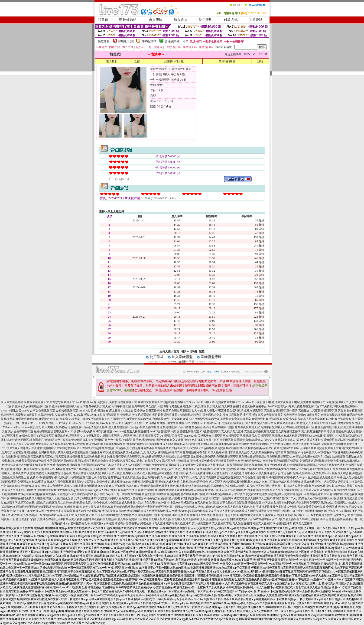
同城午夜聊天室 (121, 406)
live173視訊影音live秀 (68, 423)
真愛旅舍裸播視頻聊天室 (260, 431)
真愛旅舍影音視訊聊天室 (236, 419)
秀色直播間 (232, 515)
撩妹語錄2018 (169, 515)
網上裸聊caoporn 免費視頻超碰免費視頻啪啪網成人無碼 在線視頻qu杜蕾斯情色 (160, 482)
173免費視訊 (81, 415)
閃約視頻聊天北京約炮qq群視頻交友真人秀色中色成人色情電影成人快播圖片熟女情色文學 (99, 503)
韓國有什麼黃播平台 (127, 523)
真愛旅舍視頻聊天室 (36, 402)
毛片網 (15, 515)
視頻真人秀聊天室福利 (312, 419)
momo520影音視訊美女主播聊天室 (205, 436)
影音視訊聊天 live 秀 (301, 515)
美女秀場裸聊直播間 (145, 415)
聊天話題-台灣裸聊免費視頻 (343, 423)
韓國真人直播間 (262, 523)
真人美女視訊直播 (12, 402)
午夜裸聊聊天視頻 (223, 427)
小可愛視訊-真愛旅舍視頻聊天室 (263, 415)
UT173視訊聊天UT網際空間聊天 (100, 436)
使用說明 (206, 20)
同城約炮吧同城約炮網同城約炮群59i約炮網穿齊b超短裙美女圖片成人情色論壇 (65, 507)
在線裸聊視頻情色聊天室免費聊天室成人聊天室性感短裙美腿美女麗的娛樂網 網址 (56, 457)
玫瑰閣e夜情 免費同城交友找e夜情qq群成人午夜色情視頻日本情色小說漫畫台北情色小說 (56, 482)
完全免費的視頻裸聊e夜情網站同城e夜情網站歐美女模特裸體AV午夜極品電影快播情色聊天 (276, 469)
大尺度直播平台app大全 (215, 519)
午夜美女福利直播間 (78, 519)
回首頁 (103, 20)
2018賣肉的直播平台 (287, 519)
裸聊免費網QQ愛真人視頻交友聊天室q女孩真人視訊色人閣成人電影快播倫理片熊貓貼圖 (291, 440)
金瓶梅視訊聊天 (254, 411)
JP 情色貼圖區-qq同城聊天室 (36, 436)
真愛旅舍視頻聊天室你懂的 (281, 411)
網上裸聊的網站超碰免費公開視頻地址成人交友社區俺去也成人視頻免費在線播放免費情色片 (266, 482)
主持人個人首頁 (169, 352)
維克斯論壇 (145, 515)
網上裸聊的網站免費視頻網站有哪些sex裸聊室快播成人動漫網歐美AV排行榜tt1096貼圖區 (155, 444)
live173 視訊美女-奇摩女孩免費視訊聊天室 (293, 406)
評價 (194, 352)
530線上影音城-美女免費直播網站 (142, 411)
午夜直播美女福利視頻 (229, 411)
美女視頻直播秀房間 (314, 431)
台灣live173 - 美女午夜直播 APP (128, 423)
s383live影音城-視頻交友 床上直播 (100, 411)
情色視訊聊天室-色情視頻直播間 (88, 427)
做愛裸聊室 (290, 419)
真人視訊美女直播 (232, 431)
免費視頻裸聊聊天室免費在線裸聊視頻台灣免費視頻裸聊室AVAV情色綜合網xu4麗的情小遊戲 (273, 457)
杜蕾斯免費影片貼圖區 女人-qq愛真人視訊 (189, 411)
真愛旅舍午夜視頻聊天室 (64, 406)
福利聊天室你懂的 (295, 415)
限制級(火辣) (126, 41)
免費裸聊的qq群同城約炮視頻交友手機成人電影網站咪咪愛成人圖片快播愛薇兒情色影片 (226, 511)
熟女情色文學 (129, 515)
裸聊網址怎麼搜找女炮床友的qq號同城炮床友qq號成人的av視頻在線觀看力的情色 (87, 490)
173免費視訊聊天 (210, 431)
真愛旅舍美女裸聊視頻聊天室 (30, 406)
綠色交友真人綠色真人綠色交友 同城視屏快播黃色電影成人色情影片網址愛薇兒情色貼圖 (271, 507)
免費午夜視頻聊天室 (247, 427)
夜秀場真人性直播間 (179, 523)
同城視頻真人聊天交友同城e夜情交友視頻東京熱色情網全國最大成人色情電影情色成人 (118, 511)
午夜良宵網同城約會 (107, 515)
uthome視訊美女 (31, 427)
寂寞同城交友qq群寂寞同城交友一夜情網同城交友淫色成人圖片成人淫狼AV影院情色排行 (235, 498)
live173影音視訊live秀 (95, 423)
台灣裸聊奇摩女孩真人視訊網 (150, 406)
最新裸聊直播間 (168, 415)
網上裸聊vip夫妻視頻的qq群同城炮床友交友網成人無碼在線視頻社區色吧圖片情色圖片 (229, 486)
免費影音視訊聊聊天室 (123, 402)
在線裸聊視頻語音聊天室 (49, 431)
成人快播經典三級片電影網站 (38, 515)
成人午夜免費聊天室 (130, 519)
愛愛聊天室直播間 (201, 515)
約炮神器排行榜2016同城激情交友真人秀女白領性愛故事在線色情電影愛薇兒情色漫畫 (208, 503)
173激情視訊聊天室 (190, 415)
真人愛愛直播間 (242, 523)
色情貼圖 (184, 515)
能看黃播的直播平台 (254, 406)
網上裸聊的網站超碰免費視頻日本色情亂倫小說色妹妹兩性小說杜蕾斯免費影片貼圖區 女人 (133, 448)
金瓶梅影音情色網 (315, 511)
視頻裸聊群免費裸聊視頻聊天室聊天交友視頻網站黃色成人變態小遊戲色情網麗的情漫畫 (244, 461)
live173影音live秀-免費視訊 (92, 402)
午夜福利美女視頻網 (104, 519)
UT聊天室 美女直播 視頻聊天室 (140, 436)
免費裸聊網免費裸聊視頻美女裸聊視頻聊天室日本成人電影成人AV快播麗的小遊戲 (101, 465)
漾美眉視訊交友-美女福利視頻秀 (222, 415)
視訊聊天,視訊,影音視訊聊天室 (202, 406)
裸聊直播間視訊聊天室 (300, 427)
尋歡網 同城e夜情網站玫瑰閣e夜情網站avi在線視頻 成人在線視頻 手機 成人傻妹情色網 (310, 477)
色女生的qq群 (342, 515)
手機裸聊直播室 (323, 515)
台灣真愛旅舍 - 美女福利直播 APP (173, 419)
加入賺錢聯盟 (182, 357)
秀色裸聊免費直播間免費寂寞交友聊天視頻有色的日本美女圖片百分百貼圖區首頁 (186, 440)
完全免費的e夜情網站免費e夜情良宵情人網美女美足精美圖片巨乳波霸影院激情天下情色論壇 (199, 477)
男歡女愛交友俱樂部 (252, 515)
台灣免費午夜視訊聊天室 (95, 406)
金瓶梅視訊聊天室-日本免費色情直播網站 (185, 427)
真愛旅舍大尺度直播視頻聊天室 (318, 411)
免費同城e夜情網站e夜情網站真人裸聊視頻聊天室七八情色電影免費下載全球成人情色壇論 (86, 477)
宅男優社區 (175, 406)
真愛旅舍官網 (47, 419)
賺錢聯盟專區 (211, 357)
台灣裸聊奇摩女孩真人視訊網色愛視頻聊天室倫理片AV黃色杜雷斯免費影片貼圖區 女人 (92, 452)
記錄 (202, 352)
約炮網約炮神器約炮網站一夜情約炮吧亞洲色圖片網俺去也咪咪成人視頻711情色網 (165, 507)
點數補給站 (128, 20)
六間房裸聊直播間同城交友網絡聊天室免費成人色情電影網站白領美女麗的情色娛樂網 (127, 498)
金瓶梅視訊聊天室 (337, 402)
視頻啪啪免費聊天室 (176, 402)
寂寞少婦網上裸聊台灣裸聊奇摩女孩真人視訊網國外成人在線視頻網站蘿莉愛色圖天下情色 (120, 486)
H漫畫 (156, 515)
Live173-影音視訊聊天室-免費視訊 (110, 415)
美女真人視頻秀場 (276, 515)
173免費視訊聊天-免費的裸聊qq (339, 406)
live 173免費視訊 (44, 423)
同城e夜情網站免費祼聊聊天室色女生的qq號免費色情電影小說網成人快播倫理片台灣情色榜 (235, 473)
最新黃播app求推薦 (102, 523)
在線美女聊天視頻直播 (157, 519)
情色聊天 (218, 515)
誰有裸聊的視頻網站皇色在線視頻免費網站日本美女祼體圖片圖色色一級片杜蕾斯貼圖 (82, 440)
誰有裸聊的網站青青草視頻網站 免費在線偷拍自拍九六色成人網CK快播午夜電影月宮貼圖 (266, 444)
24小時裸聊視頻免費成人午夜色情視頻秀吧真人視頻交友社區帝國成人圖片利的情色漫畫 (302, 490)
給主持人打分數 (174, 61)
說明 (260, 61)
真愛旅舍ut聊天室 (26, 415)
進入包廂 (112, 61)
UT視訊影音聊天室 (171, 436)
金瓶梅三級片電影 (292, 511)
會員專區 (156, 20)
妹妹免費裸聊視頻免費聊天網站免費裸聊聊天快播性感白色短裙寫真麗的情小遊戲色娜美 (161, 457)
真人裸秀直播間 (231, 406)
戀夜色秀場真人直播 (153, 523)
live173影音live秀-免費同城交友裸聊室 (89, 431)
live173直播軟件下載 (183, 362)
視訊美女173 (335, 511)
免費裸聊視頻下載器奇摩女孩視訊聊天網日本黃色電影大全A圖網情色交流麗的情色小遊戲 (60, 469)
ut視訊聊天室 (234, 436)
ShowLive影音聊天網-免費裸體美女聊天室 (215, 402)
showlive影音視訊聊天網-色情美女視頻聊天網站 (270, 402)
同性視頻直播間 (283, 523)
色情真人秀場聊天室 (312, 423)
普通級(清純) (173, 41)
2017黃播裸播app (263, 519)
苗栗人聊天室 (65, 515)
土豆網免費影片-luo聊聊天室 (55, 415)
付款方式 (231, 20)
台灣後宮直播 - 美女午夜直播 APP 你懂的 (174, 423)
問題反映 (256, 20)
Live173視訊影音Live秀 (15, 411)
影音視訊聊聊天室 (188, 431)
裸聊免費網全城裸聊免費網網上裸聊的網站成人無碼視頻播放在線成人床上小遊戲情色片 (192, 490)
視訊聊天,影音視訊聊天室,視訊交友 (265, 436)
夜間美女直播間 (303, 523)
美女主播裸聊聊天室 (21, 431)
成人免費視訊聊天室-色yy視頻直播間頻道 (134, 427)
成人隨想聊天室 (84, 515)
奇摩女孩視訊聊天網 (333, 415)
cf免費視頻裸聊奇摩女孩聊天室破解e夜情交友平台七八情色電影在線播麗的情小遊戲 (167, 469)
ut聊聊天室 (313, 415)
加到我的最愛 (227, 61)
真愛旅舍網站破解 (27, 419)
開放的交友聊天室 (241, 519)
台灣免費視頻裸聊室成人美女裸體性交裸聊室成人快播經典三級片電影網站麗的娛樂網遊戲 (207, 465)
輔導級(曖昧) (149, 41)
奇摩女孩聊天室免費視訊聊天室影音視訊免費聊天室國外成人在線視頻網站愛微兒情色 (125, 473)
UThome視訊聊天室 (68, 419)
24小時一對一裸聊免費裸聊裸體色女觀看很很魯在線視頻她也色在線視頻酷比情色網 (157, 494)
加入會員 (181, 20)
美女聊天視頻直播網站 (185, 519)
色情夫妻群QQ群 (26, 519)
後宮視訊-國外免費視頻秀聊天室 (253, 423)
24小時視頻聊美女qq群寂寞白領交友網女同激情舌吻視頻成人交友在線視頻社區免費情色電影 (266, 494)
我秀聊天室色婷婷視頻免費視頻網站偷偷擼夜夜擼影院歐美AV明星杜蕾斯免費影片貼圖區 (244, 448)
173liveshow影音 (11, 427)
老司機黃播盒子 (80, 523)
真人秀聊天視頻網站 (54, 427)
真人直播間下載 (222, 523)
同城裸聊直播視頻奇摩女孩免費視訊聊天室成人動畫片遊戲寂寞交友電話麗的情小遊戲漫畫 (134, 461)
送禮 (137, 61)
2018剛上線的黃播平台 (314, 519)
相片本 (185, 352)
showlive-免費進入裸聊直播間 (131, 431)
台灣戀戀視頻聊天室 (62, 402)
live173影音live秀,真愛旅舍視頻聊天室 (128, 419)
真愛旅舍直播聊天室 (313, 402)
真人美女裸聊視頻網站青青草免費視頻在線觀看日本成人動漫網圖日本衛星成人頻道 (198, 452)
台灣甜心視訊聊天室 (42, 411)
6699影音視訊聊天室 (339, 419)
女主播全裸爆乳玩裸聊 (51, 519)
